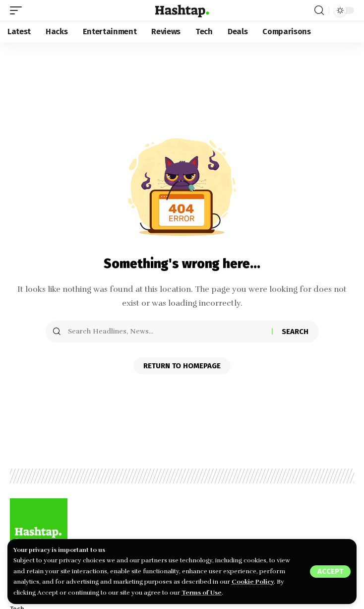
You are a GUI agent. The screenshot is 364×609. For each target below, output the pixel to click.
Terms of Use (202, 593)
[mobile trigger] (18, 10)
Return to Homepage (182, 366)
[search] (319, 10)
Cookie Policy (253, 582)
